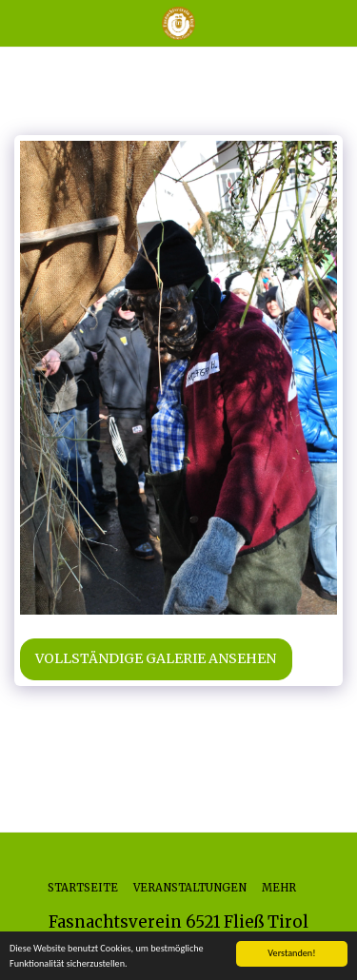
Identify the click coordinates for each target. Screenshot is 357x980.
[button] (21, 22)
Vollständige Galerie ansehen (156, 658)
